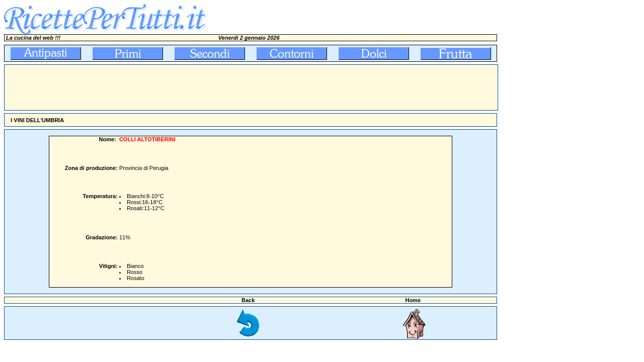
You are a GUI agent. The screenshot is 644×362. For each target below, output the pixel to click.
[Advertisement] (188, 87)
